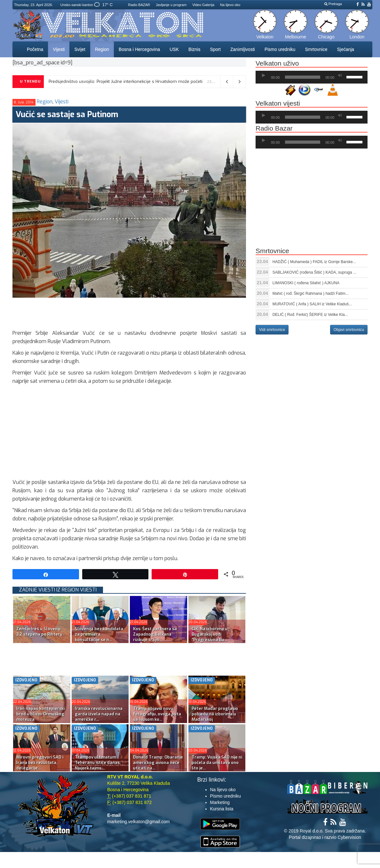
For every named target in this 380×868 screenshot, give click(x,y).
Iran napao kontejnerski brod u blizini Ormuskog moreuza (40, 714)
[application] (312, 77)
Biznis (194, 49)
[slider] (303, 77)
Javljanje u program (171, 5)
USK (174, 49)
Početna (35, 49)
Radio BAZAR (139, 5)
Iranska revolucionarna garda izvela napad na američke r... (99, 714)
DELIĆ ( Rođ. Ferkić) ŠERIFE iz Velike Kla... (310, 315)
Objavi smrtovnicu (349, 330)
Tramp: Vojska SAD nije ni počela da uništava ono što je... (217, 763)
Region (102, 49)
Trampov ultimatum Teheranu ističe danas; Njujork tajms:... (98, 763)
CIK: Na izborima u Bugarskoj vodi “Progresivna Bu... (210, 634)
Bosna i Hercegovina (139, 49)
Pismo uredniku (280, 49)
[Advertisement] (129, 312)
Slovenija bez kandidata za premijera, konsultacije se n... (99, 634)
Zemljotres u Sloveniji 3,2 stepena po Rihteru (39, 631)
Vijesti (59, 49)
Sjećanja (345, 49)
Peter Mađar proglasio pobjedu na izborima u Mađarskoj (215, 714)
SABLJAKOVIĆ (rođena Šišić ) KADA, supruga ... (314, 272)
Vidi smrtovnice (272, 330)
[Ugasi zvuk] (340, 76)
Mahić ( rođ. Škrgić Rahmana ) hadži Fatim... (311, 293)
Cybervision (349, 837)
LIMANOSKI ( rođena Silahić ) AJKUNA (306, 283)
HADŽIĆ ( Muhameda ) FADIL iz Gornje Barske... (314, 262)
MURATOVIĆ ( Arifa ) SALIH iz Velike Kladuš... (312, 304)
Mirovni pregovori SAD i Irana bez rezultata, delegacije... (40, 763)
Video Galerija (203, 5)
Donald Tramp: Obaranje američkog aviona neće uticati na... (158, 763)
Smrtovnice (316, 49)
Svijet (80, 49)
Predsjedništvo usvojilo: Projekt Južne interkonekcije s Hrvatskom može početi (126, 81)
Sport (215, 49)
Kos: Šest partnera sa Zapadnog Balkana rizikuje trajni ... (155, 634)
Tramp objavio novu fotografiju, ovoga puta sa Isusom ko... (157, 714)
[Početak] (264, 76)
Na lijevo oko (230, 5)
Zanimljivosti (243, 49)
